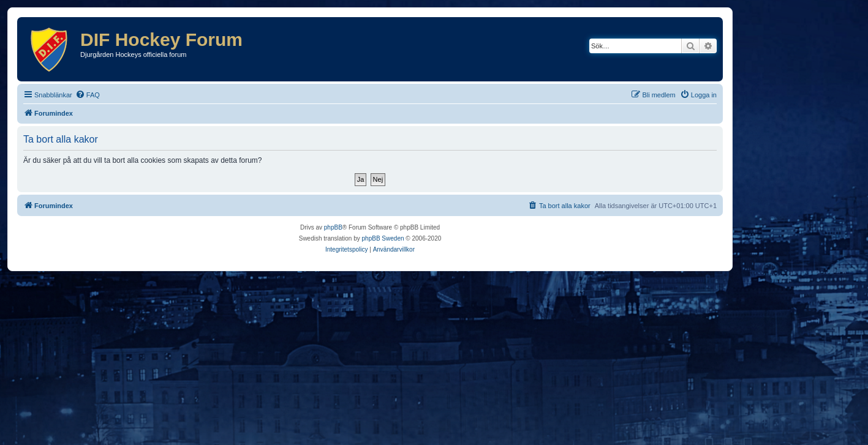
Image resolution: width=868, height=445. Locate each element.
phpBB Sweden (383, 238)
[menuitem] (88, 95)
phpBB (333, 227)
